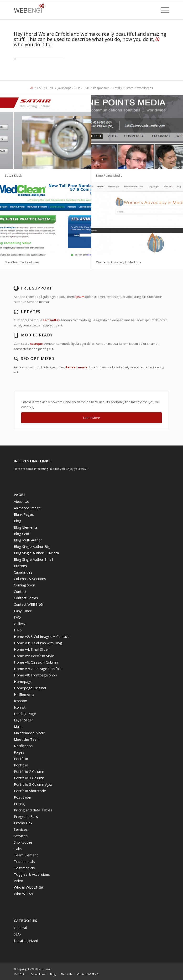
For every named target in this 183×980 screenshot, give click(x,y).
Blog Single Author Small (33, 559)
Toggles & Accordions (32, 874)
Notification (23, 746)
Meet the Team (27, 739)
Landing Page (25, 714)
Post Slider (23, 797)
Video (18, 881)
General (20, 928)
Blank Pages (24, 514)
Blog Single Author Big (32, 546)
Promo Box (23, 823)
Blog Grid (21, 534)
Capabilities (23, 572)
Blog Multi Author (28, 540)
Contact (20, 591)
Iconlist (20, 707)
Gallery (20, 624)
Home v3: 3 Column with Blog (38, 643)
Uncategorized (26, 940)
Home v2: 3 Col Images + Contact (41, 636)
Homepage (23, 681)
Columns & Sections (30, 579)
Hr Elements (24, 694)
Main (18, 726)
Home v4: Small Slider (31, 649)
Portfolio (21, 759)
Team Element (26, 855)
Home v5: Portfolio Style (34, 656)
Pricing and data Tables (33, 810)
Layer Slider (24, 720)
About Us (21, 501)
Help (18, 630)
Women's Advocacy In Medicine (119, 262)
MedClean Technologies (22, 262)
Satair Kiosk (13, 175)
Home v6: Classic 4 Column (36, 662)
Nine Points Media (109, 175)
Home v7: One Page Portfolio (38, 669)
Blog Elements (26, 527)
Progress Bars (26, 816)
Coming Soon (24, 585)
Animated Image (27, 508)
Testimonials (24, 861)
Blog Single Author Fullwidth (36, 553)
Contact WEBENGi (29, 604)
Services (21, 829)
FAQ (17, 617)
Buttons (20, 566)
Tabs (18, 849)
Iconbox (20, 701)
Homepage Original (30, 688)
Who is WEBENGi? (29, 887)
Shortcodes (23, 842)
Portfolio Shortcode (30, 791)
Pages (19, 752)
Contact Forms (26, 598)
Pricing (19, 804)
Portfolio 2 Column (29, 771)
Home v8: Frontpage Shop (35, 675)
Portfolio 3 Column (29, 778)
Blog (18, 521)
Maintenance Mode (29, 733)
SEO (17, 934)
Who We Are (24, 894)
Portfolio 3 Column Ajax (33, 784)
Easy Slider (23, 611)
